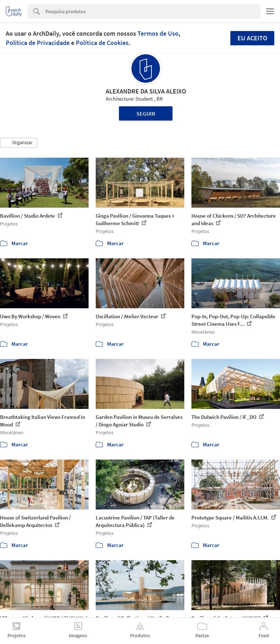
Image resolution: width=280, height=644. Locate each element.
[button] (19, 143)
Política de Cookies (102, 43)
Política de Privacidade (38, 43)
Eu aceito (252, 38)
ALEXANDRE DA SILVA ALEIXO (146, 91)
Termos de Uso (158, 33)
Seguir (146, 113)
